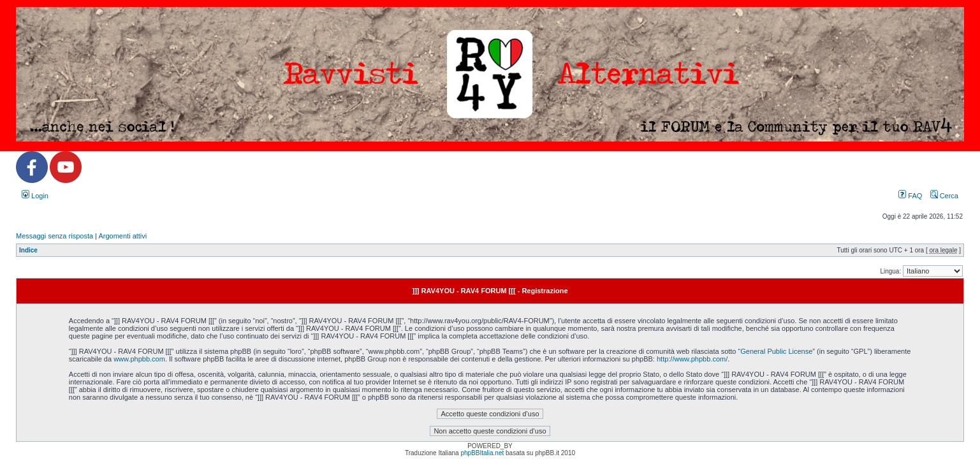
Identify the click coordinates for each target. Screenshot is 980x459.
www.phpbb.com (139, 359)
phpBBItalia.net (482, 453)
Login (35, 196)
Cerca (944, 196)
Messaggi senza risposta (55, 236)
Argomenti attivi (122, 236)
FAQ (910, 196)
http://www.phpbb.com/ (692, 359)
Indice (28, 250)
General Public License (776, 351)
